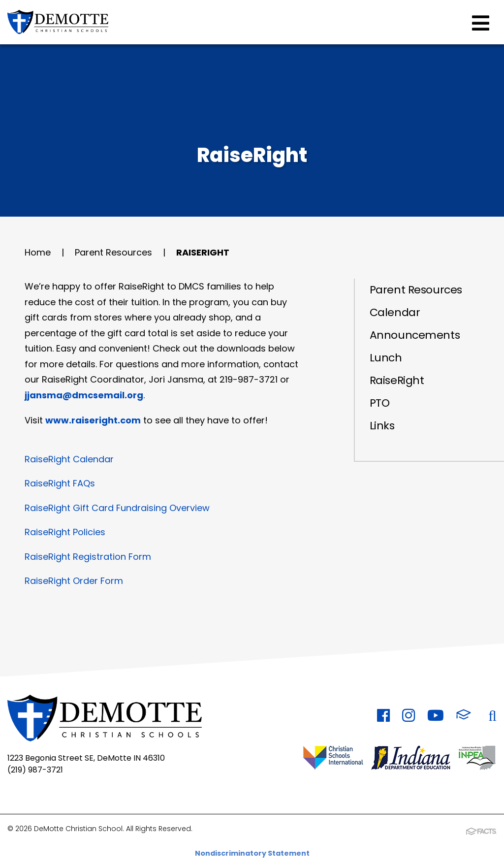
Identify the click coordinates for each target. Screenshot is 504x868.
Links (382, 426)
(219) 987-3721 (35, 770)
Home (38, 252)
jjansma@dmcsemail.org (84, 395)
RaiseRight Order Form (74, 581)
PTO (380, 403)
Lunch (386, 358)
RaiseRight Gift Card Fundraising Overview (117, 508)
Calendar (395, 312)
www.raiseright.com (93, 420)
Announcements (415, 335)
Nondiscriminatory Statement (252, 853)
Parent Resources (113, 252)
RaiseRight (203, 252)
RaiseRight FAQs (60, 483)
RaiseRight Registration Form (88, 557)
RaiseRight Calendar (69, 459)
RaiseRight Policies (65, 532)
